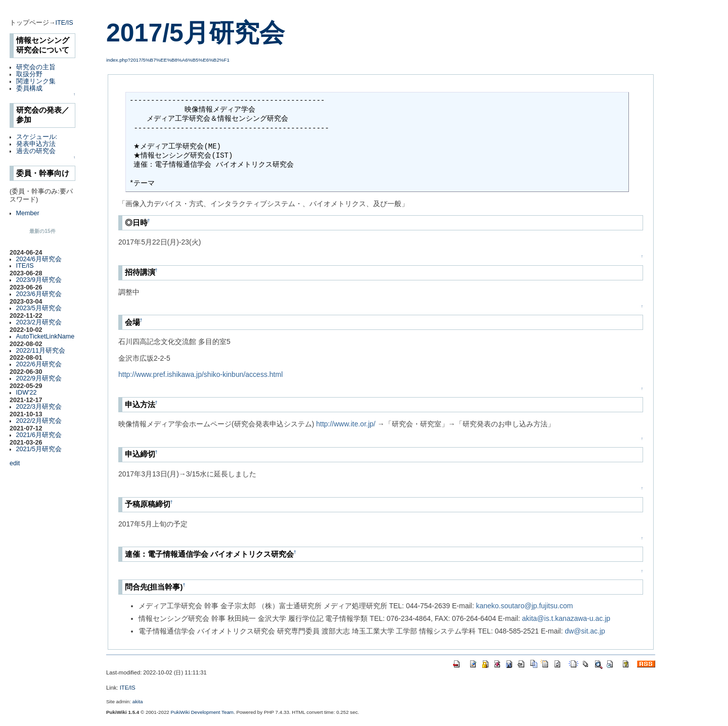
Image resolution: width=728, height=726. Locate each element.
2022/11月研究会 (41, 351)
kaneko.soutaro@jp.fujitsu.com (524, 606)
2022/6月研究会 (39, 364)
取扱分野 (29, 74)
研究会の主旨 (36, 67)
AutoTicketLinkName (45, 336)
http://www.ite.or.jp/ (346, 424)
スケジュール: (37, 137)
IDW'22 (27, 393)
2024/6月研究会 (39, 259)
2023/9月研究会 (39, 280)
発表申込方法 (36, 144)
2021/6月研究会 (39, 435)
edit (15, 463)
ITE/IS (64, 23)
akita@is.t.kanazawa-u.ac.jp (566, 618)
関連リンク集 (36, 81)
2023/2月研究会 (39, 322)
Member (28, 213)
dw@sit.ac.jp (585, 631)
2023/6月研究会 (39, 294)
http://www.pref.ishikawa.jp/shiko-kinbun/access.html (200, 374)
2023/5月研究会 (39, 308)
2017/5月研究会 (195, 33)
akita (138, 701)
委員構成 (29, 88)
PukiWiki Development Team (202, 712)
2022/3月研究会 (39, 407)
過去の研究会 (36, 151)
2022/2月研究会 (39, 421)
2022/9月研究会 (39, 378)
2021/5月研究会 (39, 449)
